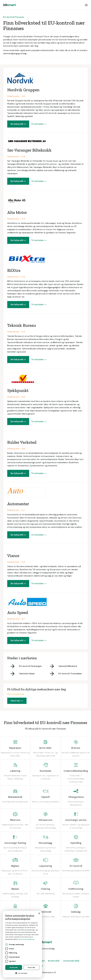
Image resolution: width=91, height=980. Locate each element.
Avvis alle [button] (31, 967)
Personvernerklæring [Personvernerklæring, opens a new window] (26, 939)
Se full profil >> (18, 124)
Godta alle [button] (14, 967)
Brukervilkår (54, 961)
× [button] (39, 914)
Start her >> (17, 701)
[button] (86, 5)
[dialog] (22, 944)
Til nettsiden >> (39, 124)
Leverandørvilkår (71, 961)
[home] (9, 5)
